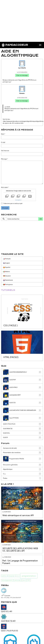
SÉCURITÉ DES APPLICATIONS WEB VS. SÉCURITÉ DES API (20, 550)
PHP (29, 580)
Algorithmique (22, 469)
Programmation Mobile (22, 459)
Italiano (6, 271)
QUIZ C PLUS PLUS (22, 424)
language (12, 576)
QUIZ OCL (22, 433)
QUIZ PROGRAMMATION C (22, 372)
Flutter (22, 478)
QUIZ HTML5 (22, 387)
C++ (22, 474)
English (6, 263)
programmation (29, 576)
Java (24, 580)
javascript (17, 580)
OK (41, 219)
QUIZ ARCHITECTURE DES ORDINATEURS (22, 410)
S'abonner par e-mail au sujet (13, 203)
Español (7, 267)
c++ (18, 576)
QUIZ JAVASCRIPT (22, 395)
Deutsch (7, 276)
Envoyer (5, 208)
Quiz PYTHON (22, 418)
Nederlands (8, 280)
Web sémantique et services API (18, 515)
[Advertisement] (20, 20)
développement (7, 580)
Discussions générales (22, 465)
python (4, 576)
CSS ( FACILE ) (10, 326)
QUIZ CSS (22, 403)
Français (7, 259)
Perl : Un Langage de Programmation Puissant (20, 562)
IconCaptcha (18, 200)
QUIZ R (22, 438)
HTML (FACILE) (11, 357)
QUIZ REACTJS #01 (8, 621)
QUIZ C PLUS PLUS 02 (10, 631)
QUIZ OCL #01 (7, 611)
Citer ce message (22, 75)
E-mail (3, 142)
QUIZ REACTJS (22, 429)
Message (4, 159)
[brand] (15, 45)
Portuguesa (8, 284)
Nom (3, 134)
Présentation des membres (22, 453)
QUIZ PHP (22, 380)
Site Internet (5, 151)
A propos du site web (22, 448)
